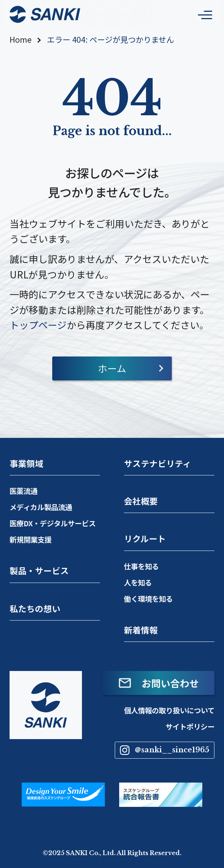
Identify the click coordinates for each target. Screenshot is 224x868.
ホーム (112, 368)
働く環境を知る (148, 599)
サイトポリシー (190, 726)
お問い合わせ (158, 683)
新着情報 (141, 630)
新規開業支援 (31, 539)
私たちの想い (35, 609)
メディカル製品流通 (41, 507)
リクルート (145, 539)
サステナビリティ (158, 463)
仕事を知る (141, 566)
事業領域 (26, 463)
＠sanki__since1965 (165, 750)
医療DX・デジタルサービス (53, 523)
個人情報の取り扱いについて (169, 710)
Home (21, 39)
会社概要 (141, 501)
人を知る (138, 582)
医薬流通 (24, 491)
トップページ (38, 325)
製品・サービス (39, 571)
